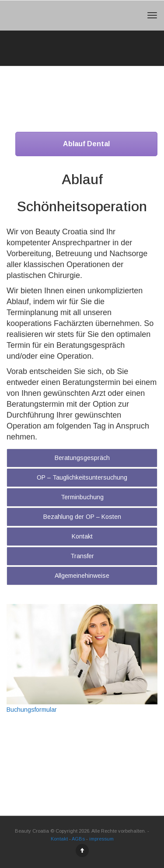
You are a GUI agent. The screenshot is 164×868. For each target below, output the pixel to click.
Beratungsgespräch (82, 458)
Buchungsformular (32, 710)
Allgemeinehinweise (82, 576)
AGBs (78, 839)
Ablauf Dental (86, 144)
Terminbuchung (82, 497)
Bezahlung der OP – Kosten (82, 517)
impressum (101, 839)
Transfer (82, 556)
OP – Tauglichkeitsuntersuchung (82, 477)
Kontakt (82, 536)
